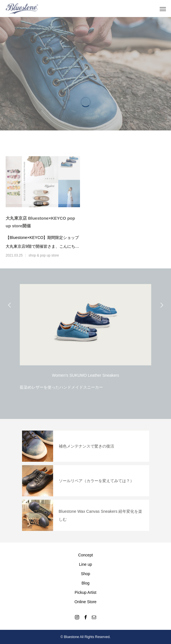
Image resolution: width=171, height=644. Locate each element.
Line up (86, 564)
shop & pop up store (44, 255)
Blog (85, 583)
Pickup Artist (85, 592)
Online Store (86, 602)
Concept (85, 555)
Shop (85, 574)
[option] (85, 335)
